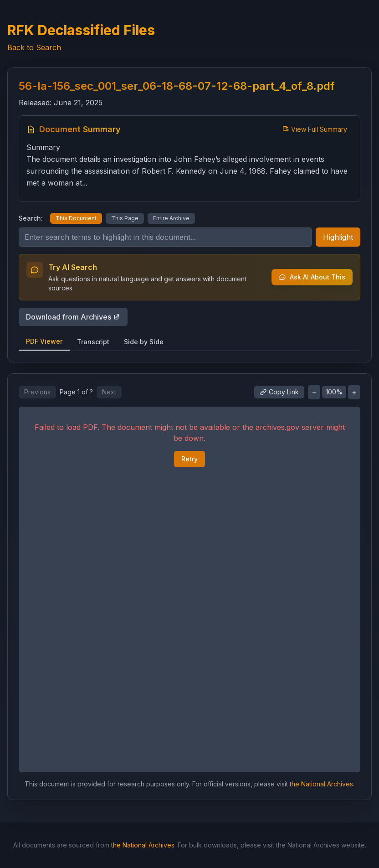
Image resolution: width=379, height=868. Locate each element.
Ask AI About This (312, 277)
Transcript (93, 342)
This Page (125, 218)
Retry (189, 459)
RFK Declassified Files (81, 30)
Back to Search (34, 47)
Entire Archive (171, 218)
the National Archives (321, 784)
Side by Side (144, 342)
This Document (76, 218)
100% (334, 392)
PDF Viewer (44, 341)
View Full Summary (315, 129)
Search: (31, 218)
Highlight (338, 237)
